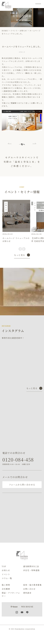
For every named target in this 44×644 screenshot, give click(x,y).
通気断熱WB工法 (31, 566)
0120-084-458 (18, 459)
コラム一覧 (7, 578)
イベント (6, 574)
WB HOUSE (27, 607)
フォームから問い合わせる (22, 485)
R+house (14, 607)
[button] (20, 249)
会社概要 (6, 589)
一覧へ (22, 144)
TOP (4, 566)
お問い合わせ (29, 589)
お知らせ (6, 570)
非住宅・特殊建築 (31, 570)
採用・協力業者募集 (32, 585)
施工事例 (6, 585)
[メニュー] (38, 4)
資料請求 (27, 593)
